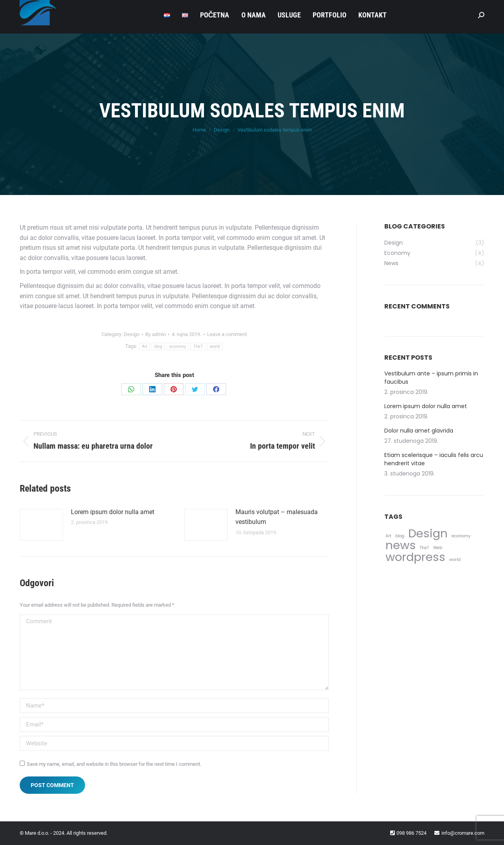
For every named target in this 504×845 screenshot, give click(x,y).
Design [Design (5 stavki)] (428, 533)
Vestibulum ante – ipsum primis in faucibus (431, 378)
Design (132, 334)
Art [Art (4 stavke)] (388, 536)
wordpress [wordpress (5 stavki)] (415, 557)
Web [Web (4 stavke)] (438, 548)
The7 (198, 346)
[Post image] (41, 525)
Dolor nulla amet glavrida (419, 431)
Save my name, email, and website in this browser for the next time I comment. (114, 764)
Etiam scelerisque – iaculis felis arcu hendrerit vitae (434, 459)
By (156, 334)
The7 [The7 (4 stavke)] (424, 548)
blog (158, 346)
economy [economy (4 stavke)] (461, 536)
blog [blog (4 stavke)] (400, 536)
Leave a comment (227, 334)
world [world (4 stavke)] (455, 560)
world (215, 346)
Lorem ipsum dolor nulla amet (113, 512)
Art (145, 346)
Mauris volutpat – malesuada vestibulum (277, 517)
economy (178, 346)
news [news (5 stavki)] (401, 545)
